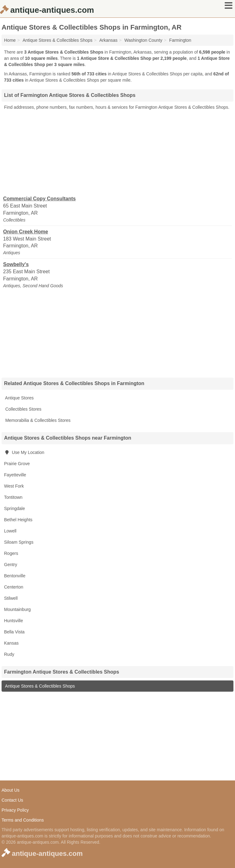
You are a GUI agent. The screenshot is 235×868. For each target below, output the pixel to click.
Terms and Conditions (23, 820)
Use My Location (24, 452)
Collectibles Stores (23, 409)
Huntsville (14, 621)
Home (10, 40)
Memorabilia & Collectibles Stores (37, 420)
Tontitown (13, 497)
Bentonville (15, 576)
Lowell (10, 531)
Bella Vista (14, 632)
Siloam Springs (19, 542)
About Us (11, 790)
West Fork (14, 486)
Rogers (11, 553)
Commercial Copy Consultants (39, 199)
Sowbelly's (16, 264)
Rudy (9, 654)
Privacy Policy (15, 810)
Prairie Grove (17, 464)
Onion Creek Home (26, 232)
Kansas (11, 643)
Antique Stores (19, 398)
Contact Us (12, 800)
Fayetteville (15, 475)
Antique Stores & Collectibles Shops (39, 686)
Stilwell (11, 598)
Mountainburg (17, 609)
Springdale (14, 508)
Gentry (11, 565)
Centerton (14, 587)
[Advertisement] (117, 152)
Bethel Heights (18, 520)
